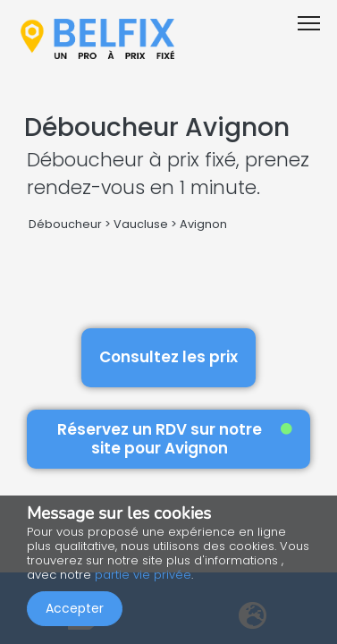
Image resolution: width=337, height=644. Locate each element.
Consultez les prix (168, 357)
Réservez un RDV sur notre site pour (175, 439)
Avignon (203, 224)
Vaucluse (141, 224)
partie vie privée (143, 575)
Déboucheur (65, 224)
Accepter (75, 608)
